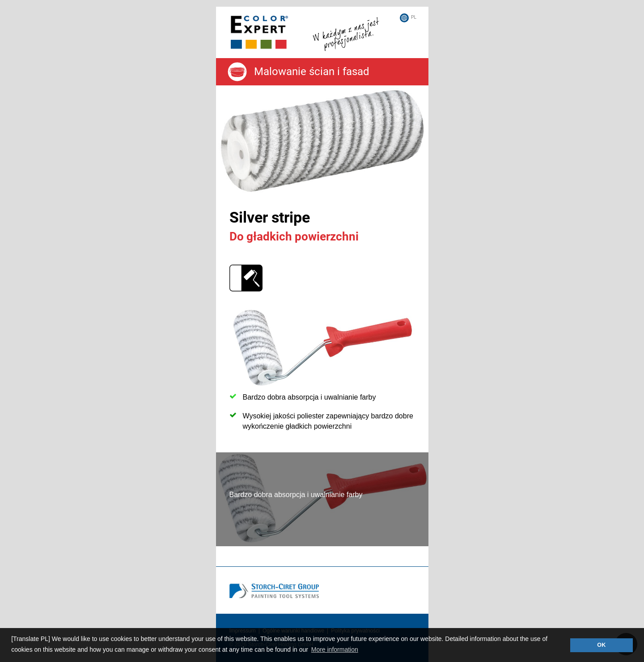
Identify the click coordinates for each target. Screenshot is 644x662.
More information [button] (335, 649)
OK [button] (601, 645)
